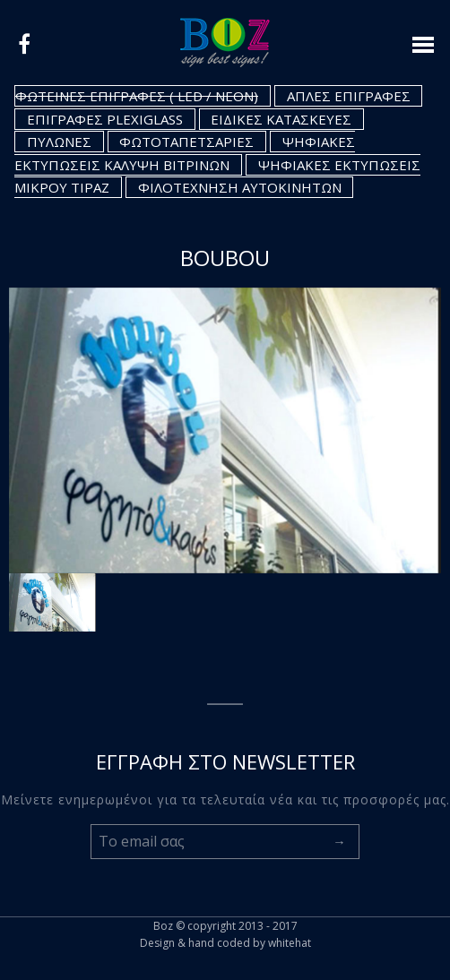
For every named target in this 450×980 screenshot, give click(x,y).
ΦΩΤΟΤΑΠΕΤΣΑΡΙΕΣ (186, 142)
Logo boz (225, 43)
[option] (225, 431)
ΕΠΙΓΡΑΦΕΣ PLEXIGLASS (105, 119)
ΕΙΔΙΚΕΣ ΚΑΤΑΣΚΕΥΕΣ (281, 119)
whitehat (290, 943)
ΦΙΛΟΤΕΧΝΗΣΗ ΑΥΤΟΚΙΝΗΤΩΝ (240, 187)
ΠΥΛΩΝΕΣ (59, 142)
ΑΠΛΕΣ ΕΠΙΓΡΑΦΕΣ (349, 96)
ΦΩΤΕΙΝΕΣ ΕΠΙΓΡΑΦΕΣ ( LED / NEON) (137, 96)
